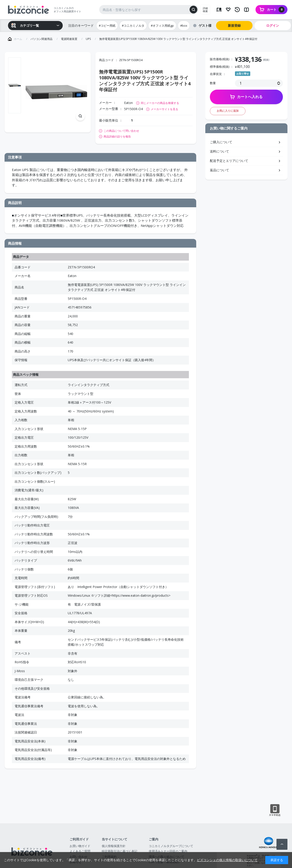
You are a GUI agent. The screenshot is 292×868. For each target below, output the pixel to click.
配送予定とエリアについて (229, 161)
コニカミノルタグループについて (171, 846)
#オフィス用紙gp (162, 26)
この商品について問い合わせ (121, 131)
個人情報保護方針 (114, 846)
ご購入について (221, 142)
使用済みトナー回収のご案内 (168, 851)
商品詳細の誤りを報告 (117, 137)
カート (276, 10)
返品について (219, 170)
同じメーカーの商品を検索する (160, 103)
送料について (219, 151)
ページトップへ (282, 844)
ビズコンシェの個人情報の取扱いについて (227, 860)
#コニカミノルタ (133, 26)
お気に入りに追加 (228, 111)
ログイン (273, 25)
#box (184, 26)
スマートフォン (275, 810)
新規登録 (234, 25)
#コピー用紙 (107, 26)
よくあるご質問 (80, 851)
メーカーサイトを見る (164, 109)
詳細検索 (205, 10)
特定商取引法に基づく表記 (120, 851)
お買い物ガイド (80, 846)
